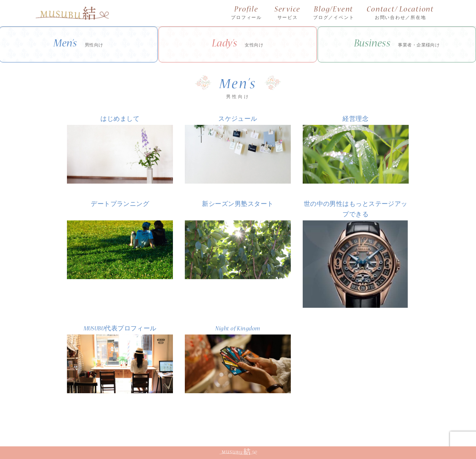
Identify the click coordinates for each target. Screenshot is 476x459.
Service (287, 14)
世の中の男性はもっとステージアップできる (356, 210)
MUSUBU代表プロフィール (120, 329)
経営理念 (356, 119)
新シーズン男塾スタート (238, 205)
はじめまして (120, 119)
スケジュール (238, 119)
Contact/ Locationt (400, 14)
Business (397, 45)
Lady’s (238, 45)
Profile (246, 14)
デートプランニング (120, 205)
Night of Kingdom (238, 329)
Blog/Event (334, 14)
